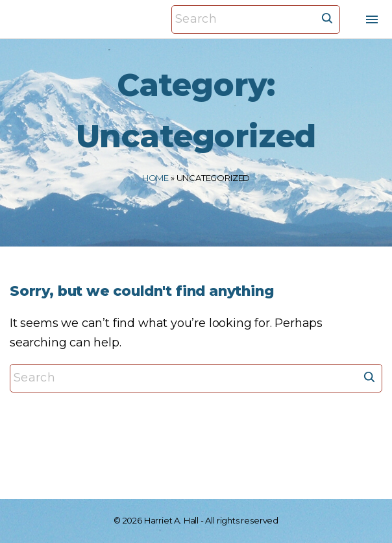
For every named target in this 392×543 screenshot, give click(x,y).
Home (155, 178)
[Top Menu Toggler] (372, 19)
